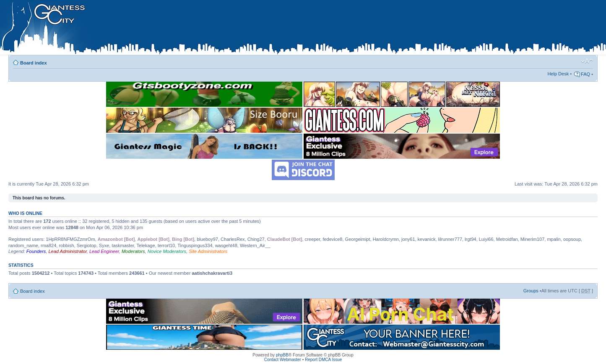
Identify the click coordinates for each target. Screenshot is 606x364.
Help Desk (558, 74)
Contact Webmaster (283, 360)
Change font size (587, 61)
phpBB (282, 355)
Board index (34, 63)
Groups (531, 291)
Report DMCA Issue (323, 360)
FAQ (585, 74)
